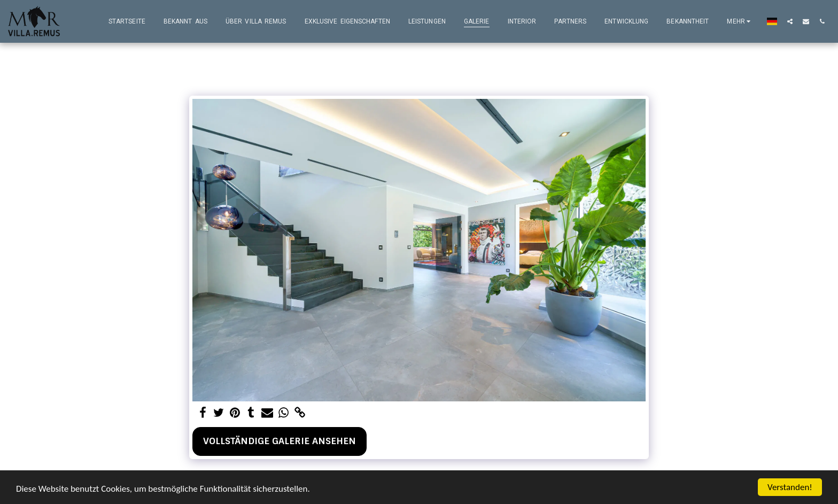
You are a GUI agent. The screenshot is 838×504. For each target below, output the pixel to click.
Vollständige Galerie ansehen (280, 441)
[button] (790, 21)
